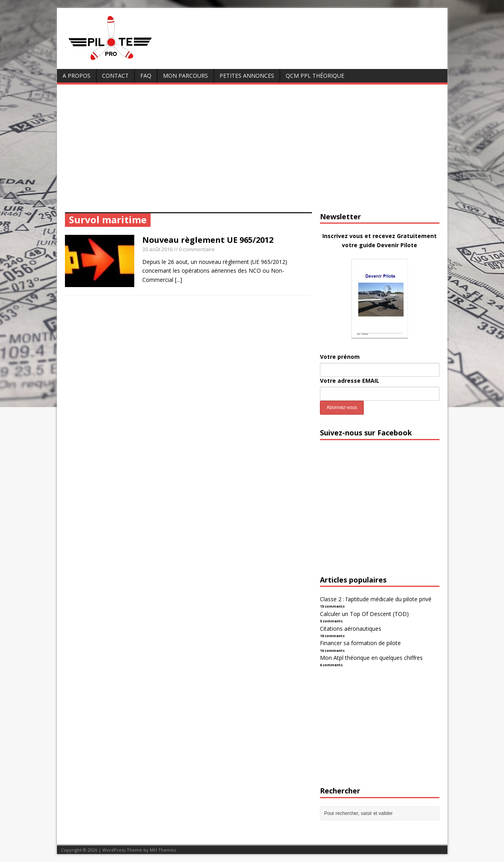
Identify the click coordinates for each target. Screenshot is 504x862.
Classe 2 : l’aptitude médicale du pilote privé (376, 599)
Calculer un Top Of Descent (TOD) (364, 614)
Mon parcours (185, 76)
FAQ (146, 76)
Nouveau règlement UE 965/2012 (208, 240)
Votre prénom (340, 357)
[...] (178, 280)
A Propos (76, 76)
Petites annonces (247, 76)
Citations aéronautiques (351, 629)
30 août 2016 (157, 249)
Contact (115, 76)
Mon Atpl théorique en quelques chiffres (371, 658)
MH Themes (163, 850)
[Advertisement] (252, 152)
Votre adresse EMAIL (350, 381)
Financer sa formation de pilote (360, 643)
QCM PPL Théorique (315, 76)
